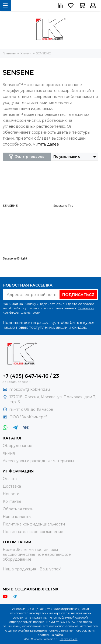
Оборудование (18, 446)
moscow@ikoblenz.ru (30, 389)
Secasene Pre (63, 206)
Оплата (10, 479)
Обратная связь (18, 509)
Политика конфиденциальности (34, 524)
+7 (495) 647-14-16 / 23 (31, 376)
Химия (9, 453)
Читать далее (46, 144)
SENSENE (10, 206)
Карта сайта (69, 639)
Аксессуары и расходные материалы (38, 461)
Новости (11, 494)
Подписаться (78, 295)
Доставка (12, 486)
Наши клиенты (17, 517)
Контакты (12, 501)
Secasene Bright (15, 258)
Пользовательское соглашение (33, 532)
